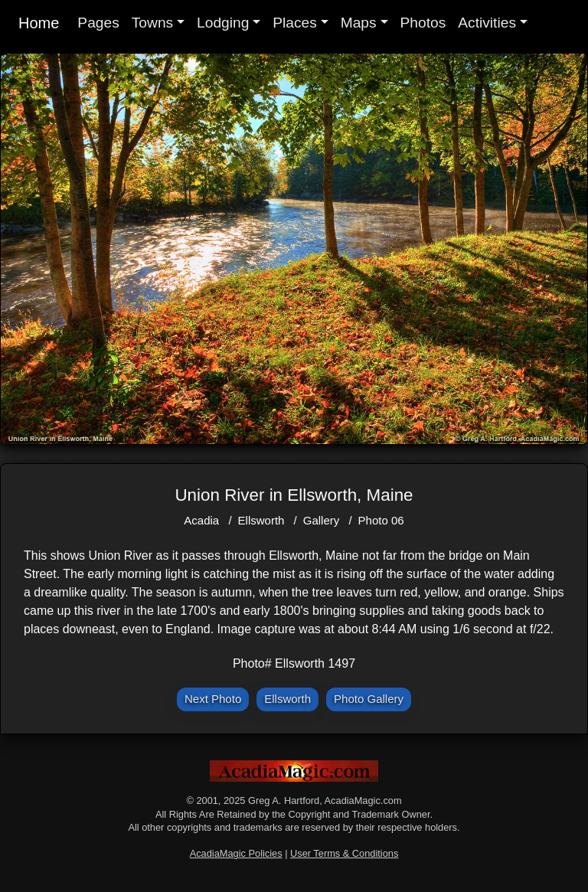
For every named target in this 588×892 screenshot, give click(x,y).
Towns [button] (152, 23)
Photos (423, 23)
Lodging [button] (223, 23)
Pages (98, 23)
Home (39, 23)
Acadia (201, 520)
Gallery (322, 520)
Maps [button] (359, 23)
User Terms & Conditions (344, 853)
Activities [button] (487, 23)
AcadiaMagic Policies (236, 853)
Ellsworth (261, 520)
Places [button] (295, 23)
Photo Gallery (369, 699)
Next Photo (213, 699)
